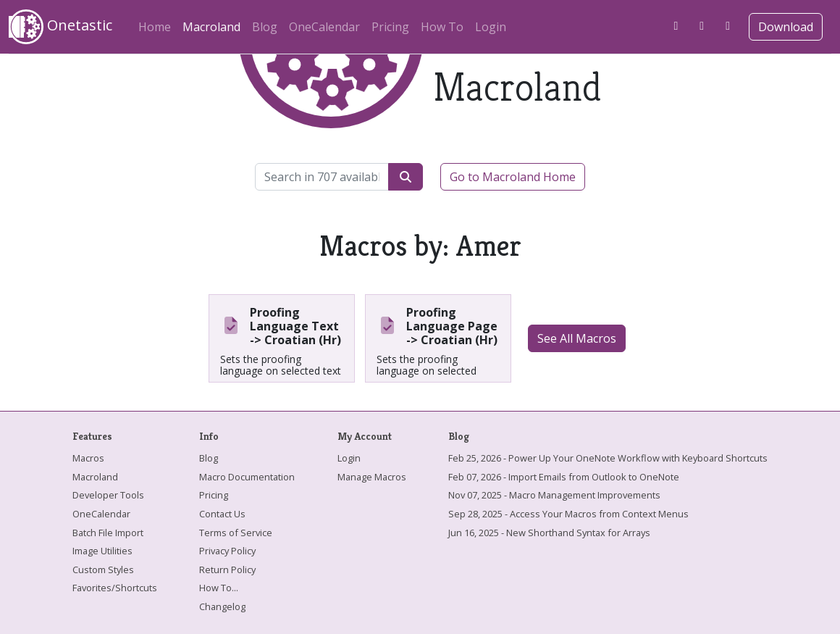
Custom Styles (103, 570)
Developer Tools (108, 495)
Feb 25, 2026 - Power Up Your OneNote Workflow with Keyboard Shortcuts (608, 458)
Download (786, 27)
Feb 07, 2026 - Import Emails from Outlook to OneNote (564, 477)
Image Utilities (102, 551)
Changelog (222, 606)
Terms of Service (236, 533)
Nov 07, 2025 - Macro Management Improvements (554, 495)
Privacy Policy (227, 551)
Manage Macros (372, 477)
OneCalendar (324, 27)
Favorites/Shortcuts (115, 588)
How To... (219, 588)
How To (442, 27)
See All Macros (577, 338)
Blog (265, 27)
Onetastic (60, 27)
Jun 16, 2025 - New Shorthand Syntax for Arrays (549, 533)
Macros (88, 458)
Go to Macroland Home (513, 177)
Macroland (214, 25)
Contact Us (222, 514)
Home (155, 27)
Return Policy (227, 570)
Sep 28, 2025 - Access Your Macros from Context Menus (568, 514)
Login (491, 27)
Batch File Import (108, 533)
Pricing (390, 27)
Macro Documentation (247, 477)
